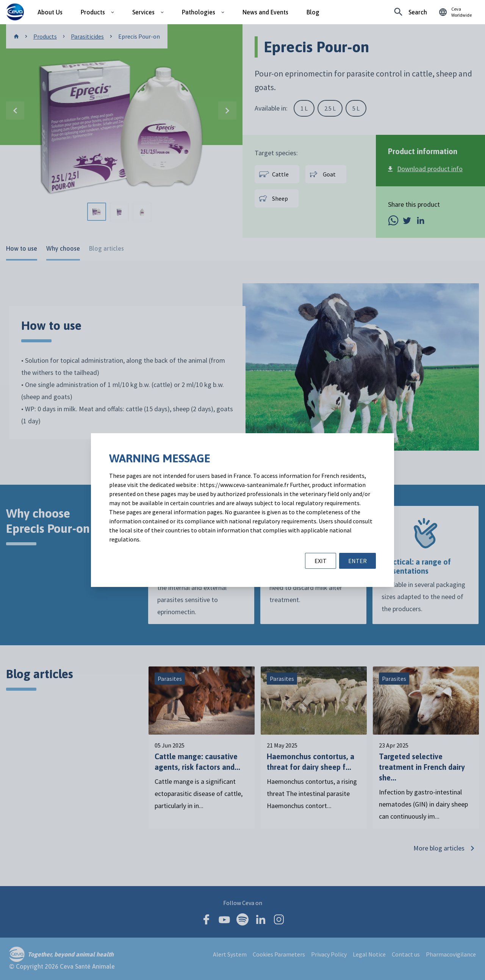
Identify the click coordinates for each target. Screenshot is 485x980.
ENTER (357, 561)
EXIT (321, 561)
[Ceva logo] (15, 12)
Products (93, 12)
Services (143, 12)
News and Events (265, 12)
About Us (50, 12)
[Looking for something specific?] (411, 12)
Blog (313, 12)
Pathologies (199, 12)
